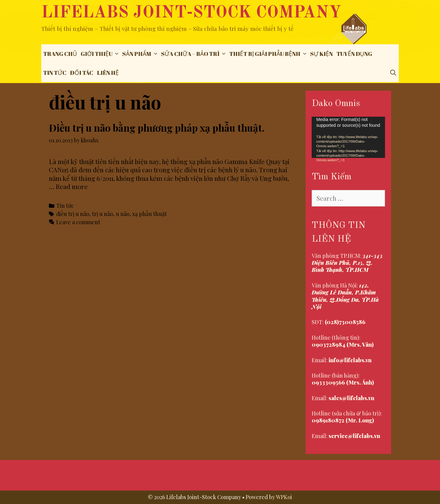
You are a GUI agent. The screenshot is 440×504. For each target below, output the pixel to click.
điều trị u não (73, 214)
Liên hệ (108, 73)
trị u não (103, 214)
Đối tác (82, 73)
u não (123, 214)
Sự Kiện (321, 54)
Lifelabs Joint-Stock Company (191, 13)
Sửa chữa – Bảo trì (194, 54)
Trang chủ (60, 54)
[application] (348, 137)
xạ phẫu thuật (150, 214)
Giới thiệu (101, 54)
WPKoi (284, 497)
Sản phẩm (141, 54)
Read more (72, 186)
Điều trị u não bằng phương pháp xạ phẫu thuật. (157, 128)
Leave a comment (78, 222)
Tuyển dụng (354, 54)
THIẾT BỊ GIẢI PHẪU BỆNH (269, 54)
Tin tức (55, 73)
